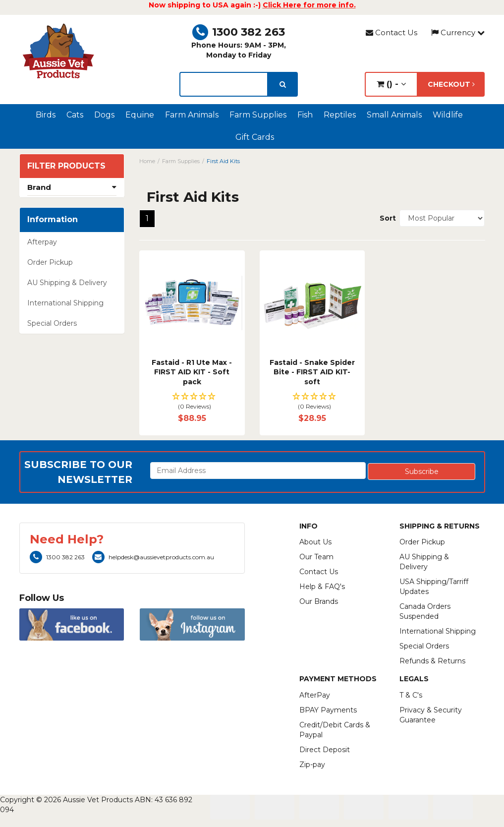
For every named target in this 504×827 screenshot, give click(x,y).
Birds (46, 115)
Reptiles (340, 115)
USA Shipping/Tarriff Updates (434, 587)
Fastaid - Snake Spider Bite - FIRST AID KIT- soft (312, 372)
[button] (192, 402)
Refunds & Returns (432, 661)
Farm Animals (192, 115)
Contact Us (392, 32)
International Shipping (65, 303)
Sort (386, 218)
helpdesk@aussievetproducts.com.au (153, 557)
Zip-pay (312, 765)
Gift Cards (255, 137)
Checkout (451, 84)
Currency (458, 32)
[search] (283, 84)
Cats (75, 115)
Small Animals (394, 115)
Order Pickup (50, 262)
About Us (315, 542)
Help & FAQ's (322, 587)
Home (147, 161)
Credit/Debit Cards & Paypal (335, 730)
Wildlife (448, 115)
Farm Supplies (258, 115)
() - (391, 84)
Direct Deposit (325, 750)
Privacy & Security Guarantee (431, 715)
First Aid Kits (223, 161)
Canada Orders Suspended (425, 611)
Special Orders (52, 323)
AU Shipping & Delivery (67, 283)
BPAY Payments (328, 710)
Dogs (104, 115)
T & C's (411, 695)
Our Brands (319, 601)
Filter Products (66, 166)
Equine (140, 115)
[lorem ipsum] (224, 84)
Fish (305, 115)
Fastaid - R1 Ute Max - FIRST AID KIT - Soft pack (192, 372)
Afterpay (42, 242)
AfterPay (315, 695)
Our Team (316, 557)
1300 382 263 (239, 32)
